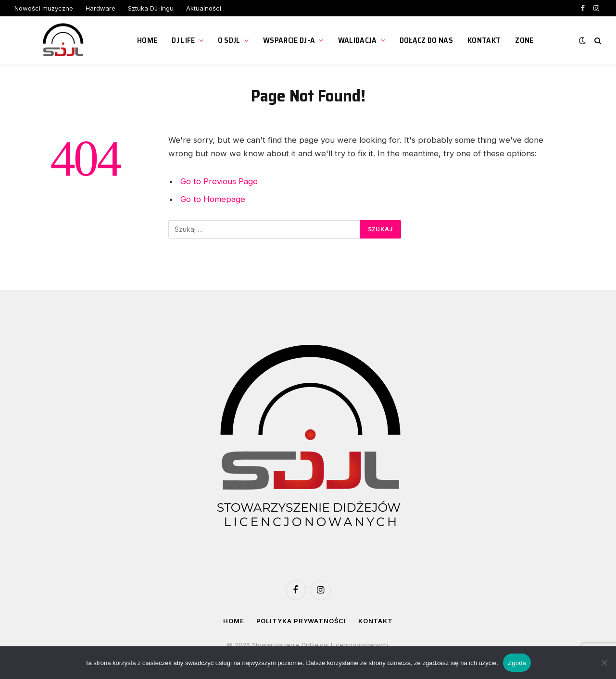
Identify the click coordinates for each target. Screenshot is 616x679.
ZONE (524, 40)
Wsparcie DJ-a (289, 40)
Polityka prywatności (301, 621)
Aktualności (204, 8)
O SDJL (229, 40)
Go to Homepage (213, 199)
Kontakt (484, 40)
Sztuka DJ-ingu (151, 8)
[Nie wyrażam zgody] (604, 663)
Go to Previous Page (219, 181)
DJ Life (183, 40)
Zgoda (517, 663)
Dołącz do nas (426, 40)
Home (147, 40)
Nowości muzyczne (44, 8)
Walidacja (358, 40)
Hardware (101, 8)
